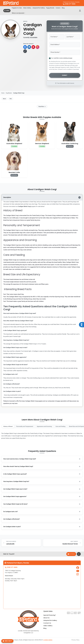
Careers (58, 8)
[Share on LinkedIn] (29, 47)
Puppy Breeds (50, 8)
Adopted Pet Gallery (39, 8)
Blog (63, 8)
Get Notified (70, 146)
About (5, 98)
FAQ (12, 98)
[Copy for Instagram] (38, 47)
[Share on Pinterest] (34, 47)
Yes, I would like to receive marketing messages (61, 57)
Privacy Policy (75, 640)
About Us (46, 618)
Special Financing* (50, 616)
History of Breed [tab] (8, 426)
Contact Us (47, 623)
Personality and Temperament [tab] (26, 426)
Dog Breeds (9, 92)
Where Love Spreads (18, 13)
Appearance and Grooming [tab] (47, 426)
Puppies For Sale (17, 8)
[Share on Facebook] (25, 47)
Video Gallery (27, 8)
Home (3, 92)
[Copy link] (25, 51)
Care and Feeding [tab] (64, 426)
